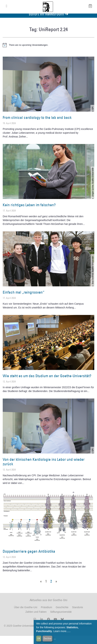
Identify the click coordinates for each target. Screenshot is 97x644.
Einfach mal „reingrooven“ (24, 300)
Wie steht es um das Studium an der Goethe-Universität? (47, 384)
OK (39, 638)
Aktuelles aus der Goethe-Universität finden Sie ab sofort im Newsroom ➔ (48, 20)
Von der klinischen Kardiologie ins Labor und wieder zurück (44, 470)
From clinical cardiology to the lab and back (37, 126)
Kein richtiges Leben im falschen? (29, 213)
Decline (48, 638)
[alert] (48, 53)
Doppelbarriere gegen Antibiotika (29, 559)
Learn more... (61, 631)
